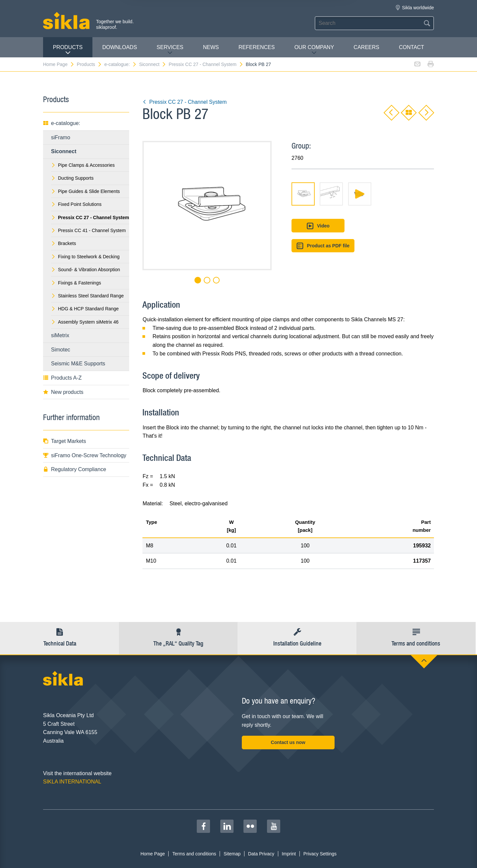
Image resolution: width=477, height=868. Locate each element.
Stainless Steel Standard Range (87, 296)
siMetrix (60, 335)
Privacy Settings (320, 854)
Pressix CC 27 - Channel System (206, 64)
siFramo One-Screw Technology (85, 455)
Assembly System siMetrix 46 (85, 322)
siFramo (61, 137)
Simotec (61, 350)
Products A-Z (62, 378)
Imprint (289, 854)
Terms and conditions (194, 854)
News (211, 47)
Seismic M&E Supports (78, 364)
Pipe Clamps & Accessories (83, 165)
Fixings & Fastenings (76, 283)
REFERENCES (257, 47)
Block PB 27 (258, 64)
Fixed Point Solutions (76, 204)
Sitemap (232, 854)
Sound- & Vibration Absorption (85, 270)
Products (68, 50)
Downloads (120, 47)
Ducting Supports (72, 178)
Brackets (63, 243)
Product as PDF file (323, 246)
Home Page (59, 64)
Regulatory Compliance (75, 469)
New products (63, 392)
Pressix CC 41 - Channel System (88, 230)
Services (170, 50)
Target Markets (65, 441)
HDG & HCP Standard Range (85, 309)
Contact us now (288, 742)
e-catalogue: (121, 64)
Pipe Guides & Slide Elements (85, 191)
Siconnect (153, 64)
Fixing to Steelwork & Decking (85, 257)
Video (318, 226)
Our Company (314, 50)
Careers (367, 47)
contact (411, 47)
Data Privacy (261, 854)
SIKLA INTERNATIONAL (72, 782)
